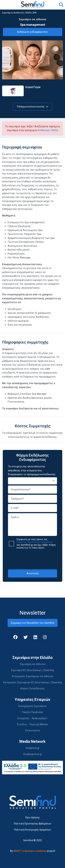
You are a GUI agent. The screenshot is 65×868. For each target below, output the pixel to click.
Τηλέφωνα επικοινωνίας (32, 107)
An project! (33, 851)
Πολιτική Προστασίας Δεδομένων (33, 824)
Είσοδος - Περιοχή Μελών (32, 724)
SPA (35, 13)
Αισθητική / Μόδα (22, 13)
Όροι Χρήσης (33, 818)
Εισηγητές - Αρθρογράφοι (32, 718)
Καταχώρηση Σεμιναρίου (33, 706)
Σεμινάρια (7, 13)
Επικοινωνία (32, 730)
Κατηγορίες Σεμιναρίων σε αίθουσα (33, 676)
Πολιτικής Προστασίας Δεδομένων (35, 542)
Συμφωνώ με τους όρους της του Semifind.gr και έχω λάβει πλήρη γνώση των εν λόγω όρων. (36, 543)
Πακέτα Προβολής (33, 712)
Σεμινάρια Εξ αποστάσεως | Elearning (32, 670)
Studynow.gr (33, 748)
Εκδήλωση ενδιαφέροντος (33, 32)
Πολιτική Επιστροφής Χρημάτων (33, 830)
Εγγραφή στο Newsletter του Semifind (33, 623)
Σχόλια (32, 525)
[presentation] (34, 559)
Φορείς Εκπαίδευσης (32, 688)
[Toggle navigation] (7, 5)
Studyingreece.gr (32, 754)
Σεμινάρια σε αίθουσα (33, 664)
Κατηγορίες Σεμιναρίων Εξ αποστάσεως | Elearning (32, 682)
